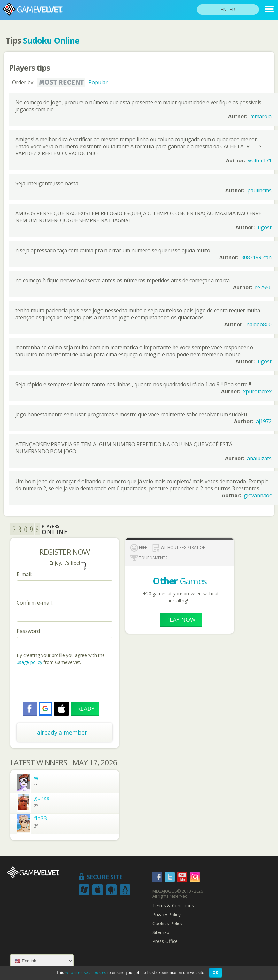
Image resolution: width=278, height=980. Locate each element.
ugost (265, 227)
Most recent (61, 82)
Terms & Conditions (173, 906)
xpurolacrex (257, 391)
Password (28, 631)
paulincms (259, 190)
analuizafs (259, 458)
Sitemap (161, 932)
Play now (181, 620)
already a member (62, 732)
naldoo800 (259, 324)
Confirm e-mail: (35, 603)
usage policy (29, 662)
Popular (98, 82)
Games (180, 581)
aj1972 (264, 421)
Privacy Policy (166, 915)
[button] (45, 709)
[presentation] (65, 685)
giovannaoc (258, 495)
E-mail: (24, 574)
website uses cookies (86, 973)
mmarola (261, 116)
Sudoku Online (51, 41)
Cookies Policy (167, 924)
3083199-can (256, 257)
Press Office (165, 941)
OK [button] (216, 973)
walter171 (260, 160)
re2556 (263, 287)
